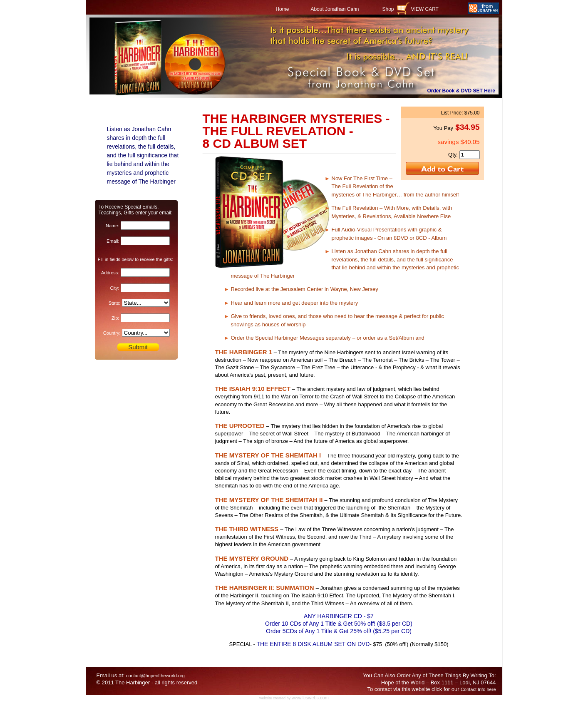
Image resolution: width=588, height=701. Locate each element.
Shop (388, 9)
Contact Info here (478, 689)
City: (114, 288)
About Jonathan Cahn (335, 9)
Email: (113, 241)
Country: (112, 333)
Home (282, 9)
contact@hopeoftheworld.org (155, 676)
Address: (110, 273)
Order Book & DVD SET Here (461, 91)
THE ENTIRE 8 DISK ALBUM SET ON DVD (313, 644)
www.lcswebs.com (310, 698)
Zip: (115, 318)
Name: (112, 226)
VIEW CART (425, 9)
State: (115, 303)
